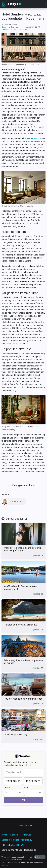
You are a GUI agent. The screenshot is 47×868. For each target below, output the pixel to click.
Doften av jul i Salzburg (15, 734)
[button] (43, 4)
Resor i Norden (8, 27)
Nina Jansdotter (16, 501)
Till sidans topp (24, 826)
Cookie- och (18, 840)
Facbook (17, 845)
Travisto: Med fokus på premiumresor (23, 699)
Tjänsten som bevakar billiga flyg (20, 625)
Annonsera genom (17, 835)
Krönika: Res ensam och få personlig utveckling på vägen (22, 549)
